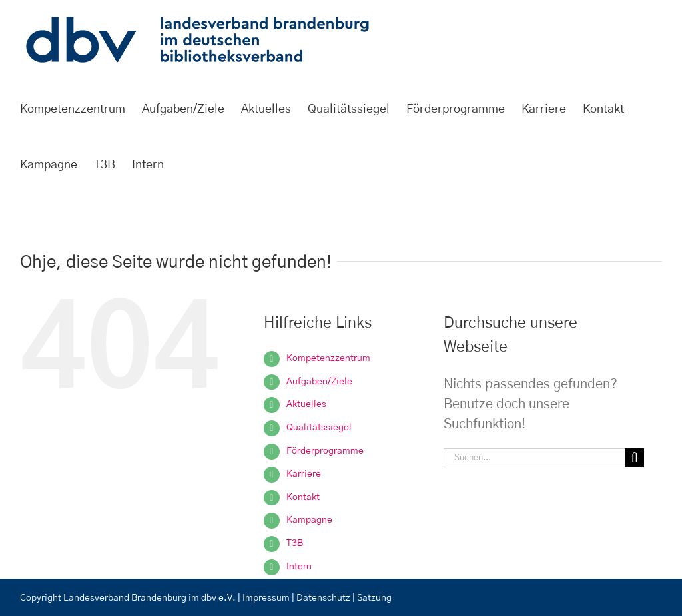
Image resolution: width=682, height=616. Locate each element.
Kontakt (303, 497)
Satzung (374, 598)
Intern (299, 567)
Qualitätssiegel (319, 428)
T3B (295, 543)
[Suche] (634, 458)
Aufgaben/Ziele (319, 382)
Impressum (266, 598)
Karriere (304, 474)
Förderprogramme (325, 451)
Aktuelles (306, 404)
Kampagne (309, 520)
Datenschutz (324, 598)
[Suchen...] (534, 458)
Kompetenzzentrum (328, 358)
